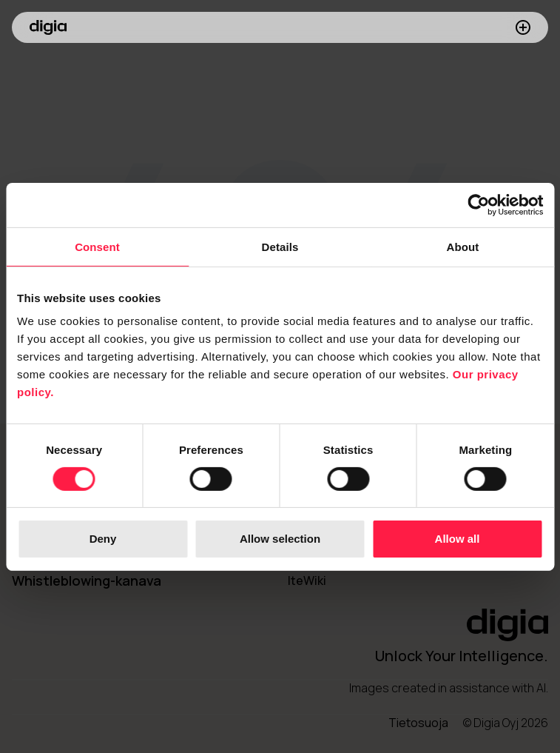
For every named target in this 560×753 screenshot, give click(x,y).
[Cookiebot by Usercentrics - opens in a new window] (478, 204)
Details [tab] (280, 246)
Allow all (458, 539)
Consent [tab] (97, 246)
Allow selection (280, 539)
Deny (103, 539)
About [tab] (463, 246)
